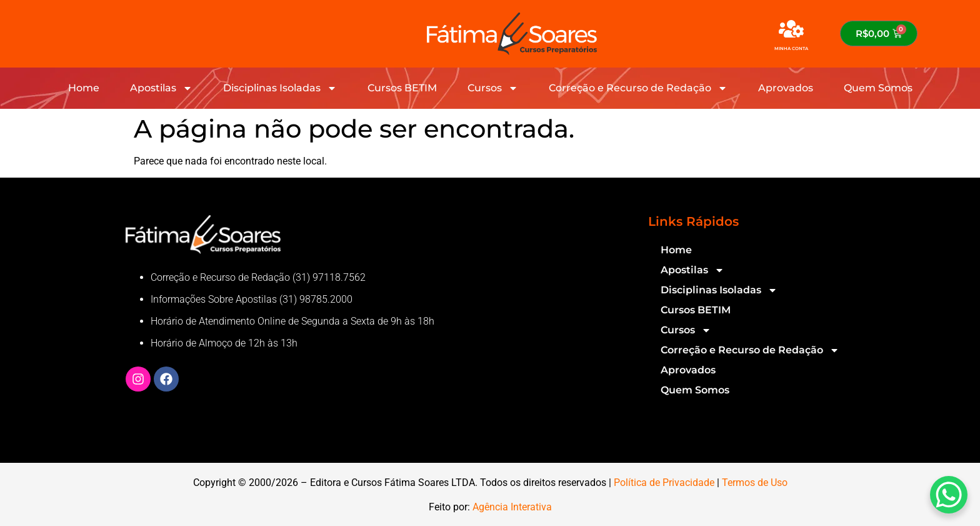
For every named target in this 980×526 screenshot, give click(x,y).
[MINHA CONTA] (791, 29)
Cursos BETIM (402, 88)
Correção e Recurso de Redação (638, 88)
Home (84, 88)
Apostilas (161, 88)
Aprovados (786, 88)
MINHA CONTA (791, 48)
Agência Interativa (512, 507)
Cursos (493, 88)
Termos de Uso (755, 483)
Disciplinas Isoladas (280, 88)
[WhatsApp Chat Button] (949, 495)
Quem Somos (878, 88)
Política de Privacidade (664, 483)
